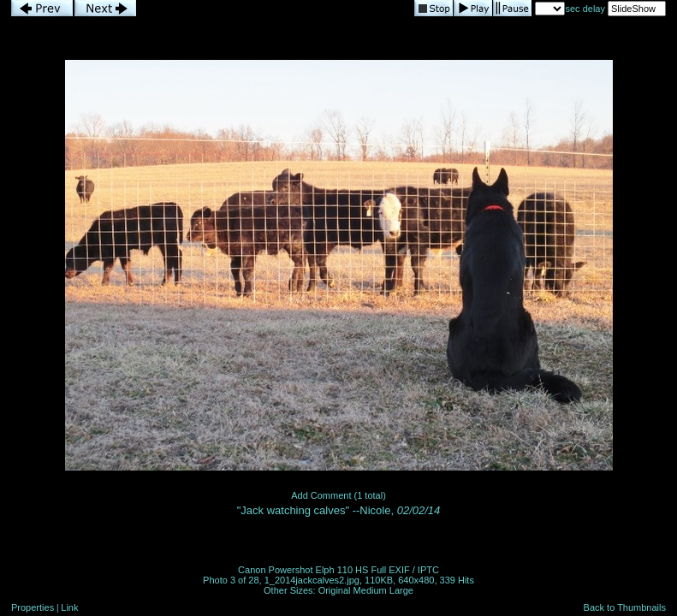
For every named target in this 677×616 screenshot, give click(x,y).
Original (335, 590)
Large (401, 590)
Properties (33, 607)
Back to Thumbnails (625, 607)
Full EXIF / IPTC (404, 570)
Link (69, 607)
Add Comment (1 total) (338, 495)
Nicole (375, 510)
